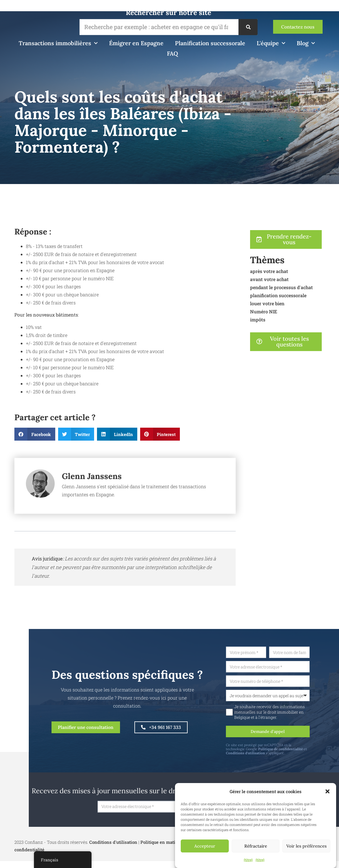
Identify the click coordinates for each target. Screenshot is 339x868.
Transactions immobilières (58, 43)
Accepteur (205, 846)
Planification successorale (210, 43)
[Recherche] (248, 27)
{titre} (248, 860)
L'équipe (271, 43)
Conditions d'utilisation (261, 756)
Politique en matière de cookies (173, 847)
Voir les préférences (306, 846)
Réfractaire (256, 846)
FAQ (173, 53)
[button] (327, 791)
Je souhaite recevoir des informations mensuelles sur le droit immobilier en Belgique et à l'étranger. (285, 714)
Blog (306, 43)
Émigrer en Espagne (136, 43)
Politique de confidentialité (296, 752)
